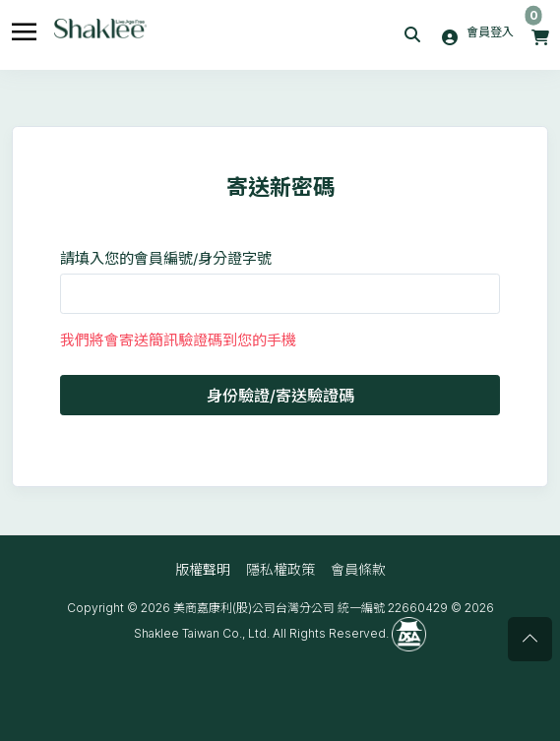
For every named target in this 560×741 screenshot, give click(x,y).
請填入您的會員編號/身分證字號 (166, 258)
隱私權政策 (280, 569)
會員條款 (358, 569)
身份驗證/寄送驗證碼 (280, 396)
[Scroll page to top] (530, 639)
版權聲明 (203, 569)
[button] (414, 35)
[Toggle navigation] (24, 28)
